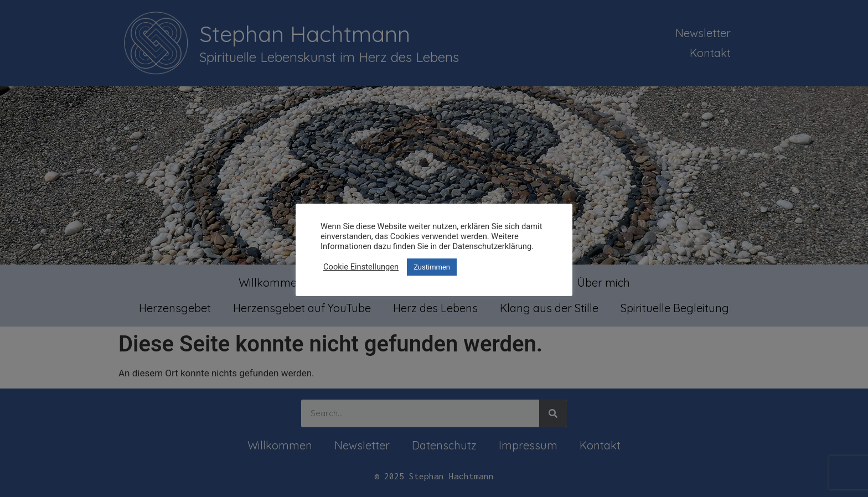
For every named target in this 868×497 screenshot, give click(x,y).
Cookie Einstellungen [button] (361, 267)
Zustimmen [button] (432, 267)
